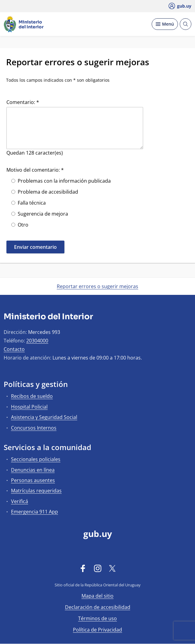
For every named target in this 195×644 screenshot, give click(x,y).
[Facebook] (83, 568)
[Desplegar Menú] (165, 24)
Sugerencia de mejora (43, 214)
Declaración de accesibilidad (98, 607)
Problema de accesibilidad (48, 192)
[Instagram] (98, 568)
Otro (23, 225)
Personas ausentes (33, 480)
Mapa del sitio (97, 596)
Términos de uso (97, 618)
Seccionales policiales (36, 459)
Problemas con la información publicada (64, 181)
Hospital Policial (29, 407)
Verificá (20, 501)
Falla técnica (32, 203)
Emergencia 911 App (34, 512)
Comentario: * (23, 102)
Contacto (14, 349)
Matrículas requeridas (36, 491)
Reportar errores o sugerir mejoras (97, 286)
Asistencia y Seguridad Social (44, 417)
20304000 (37, 341)
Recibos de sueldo (32, 396)
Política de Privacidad (97, 630)
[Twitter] (112, 568)
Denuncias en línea (33, 470)
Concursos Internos (34, 428)
